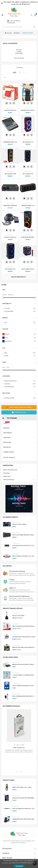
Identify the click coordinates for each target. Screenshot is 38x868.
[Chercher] (17, 27)
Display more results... (19, 277)
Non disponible (20, 324)
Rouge (20, 347)
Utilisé (20, 369)
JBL (20, 335)
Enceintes (20, 397)
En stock (20, 321)
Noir (20, 351)
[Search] (34, 27)
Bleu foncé (20, 354)
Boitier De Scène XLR (20, 394)
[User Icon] (32, 15)
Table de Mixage (19, 58)
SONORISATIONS (8, 478)
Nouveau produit (20, 411)
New (20, 366)
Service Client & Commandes (14, 22)
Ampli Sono (7, 489)
